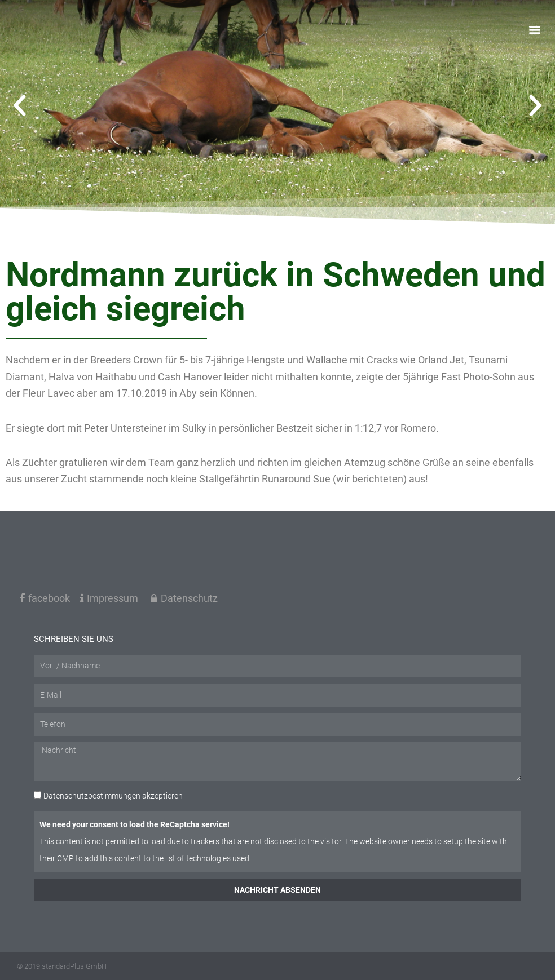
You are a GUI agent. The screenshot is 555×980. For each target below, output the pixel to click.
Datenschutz (184, 598)
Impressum (109, 598)
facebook (45, 598)
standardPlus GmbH (74, 966)
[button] (534, 31)
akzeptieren (113, 796)
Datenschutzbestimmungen (92, 796)
